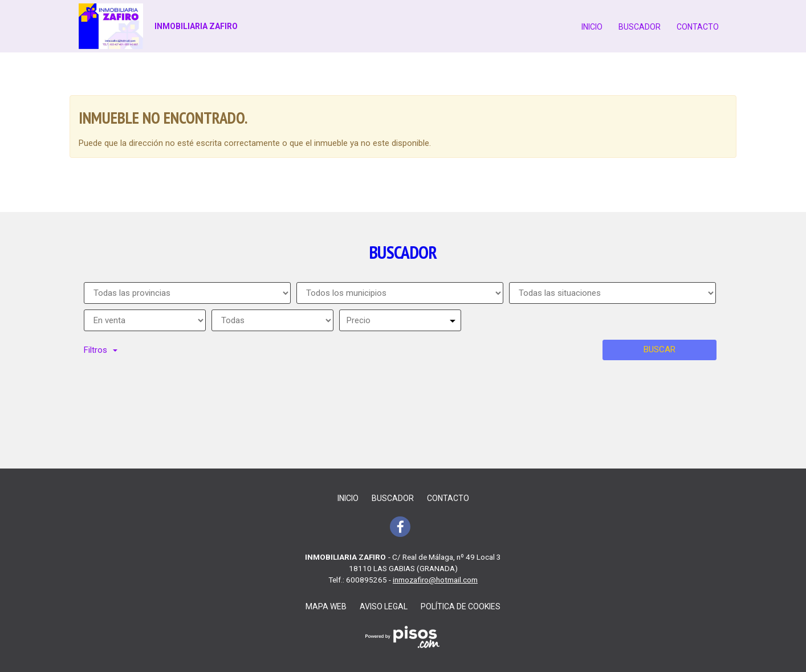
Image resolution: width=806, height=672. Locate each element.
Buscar (660, 349)
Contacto (698, 27)
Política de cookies (461, 606)
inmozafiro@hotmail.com (435, 580)
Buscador (640, 27)
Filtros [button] (101, 350)
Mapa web (326, 606)
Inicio (592, 27)
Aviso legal (384, 606)
